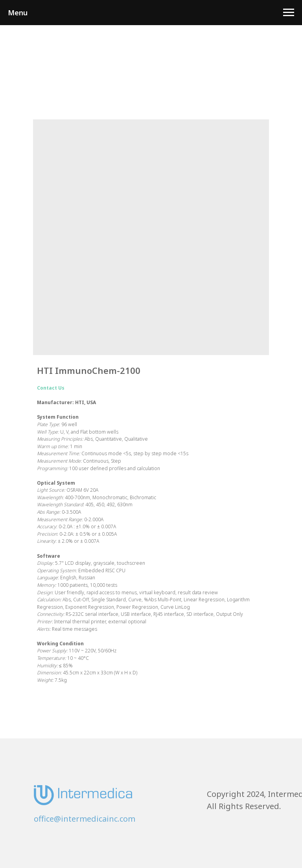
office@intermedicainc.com (85, 819)
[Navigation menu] (289, 13)
